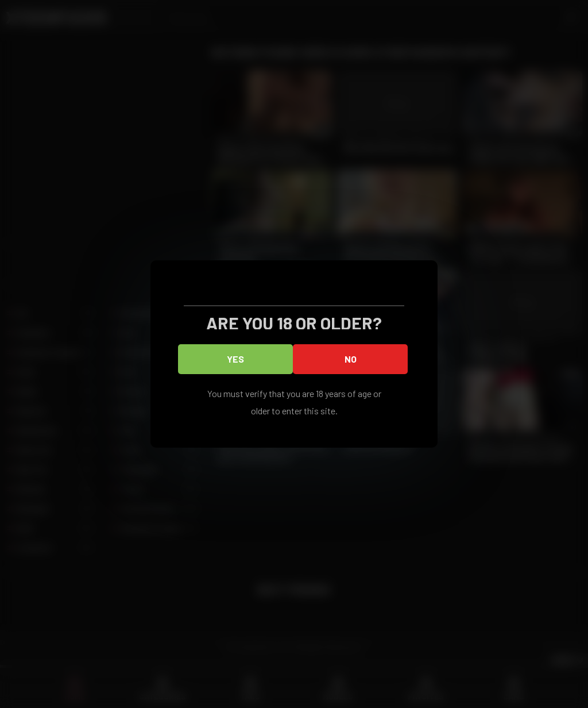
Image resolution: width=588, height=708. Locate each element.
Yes (235, 359)
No (351, 359)
